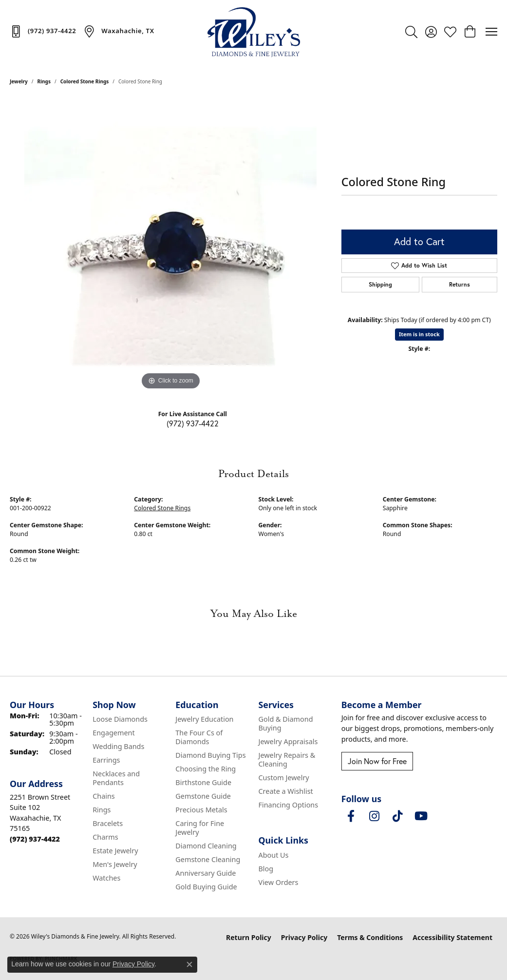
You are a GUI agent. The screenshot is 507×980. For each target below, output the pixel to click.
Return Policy (249, 937)
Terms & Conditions (370, 937)
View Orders (279, 882)
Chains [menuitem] (104, 796)
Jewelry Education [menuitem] (204, 719)
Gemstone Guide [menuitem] (203, 796)
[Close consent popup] (189, 964)
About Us (274, 855)
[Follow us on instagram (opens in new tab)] (375, 816)
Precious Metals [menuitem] (201, 810)
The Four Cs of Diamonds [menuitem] (199, 737)
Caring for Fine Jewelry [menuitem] (200, 828)
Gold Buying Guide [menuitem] (206, 887)
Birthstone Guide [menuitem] (203, 782)
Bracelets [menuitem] (108, 823)
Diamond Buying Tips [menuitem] (210, 755)
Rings (44, 81)
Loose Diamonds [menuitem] (120, 719)
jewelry (19, 81)
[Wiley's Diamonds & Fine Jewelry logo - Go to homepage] (254, 32)
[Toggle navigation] (491, 32)
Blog (266, 869)
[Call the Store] (35, 839)
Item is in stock (419, 334)
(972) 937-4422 (193, 423)
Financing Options (289, 805)
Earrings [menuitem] (106, 760)
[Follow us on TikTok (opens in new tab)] (398, 816)
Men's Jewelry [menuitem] (115, 864)
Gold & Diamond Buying (286, 723)
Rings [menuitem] (102, 810)
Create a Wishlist (286, 791)
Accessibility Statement (452, 937)
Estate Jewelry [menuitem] (115, 851)
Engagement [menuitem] (113, 733)
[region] (170, 246)
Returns (460, 284)
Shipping (380, 284)
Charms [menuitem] (105, 837)
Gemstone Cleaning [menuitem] (208, 859)
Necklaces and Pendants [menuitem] (116, 778)
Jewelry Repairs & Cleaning (287, 759)
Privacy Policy (304, 937)
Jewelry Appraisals (288, 741)
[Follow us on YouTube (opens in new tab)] (421, 816)
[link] (43, 31)
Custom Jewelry (284, 778)
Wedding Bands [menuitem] (118, 746)
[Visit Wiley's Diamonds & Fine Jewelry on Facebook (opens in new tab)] (351, 816)
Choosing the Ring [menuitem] (206, 769)
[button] (411, 32)
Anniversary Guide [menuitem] (206, 873)
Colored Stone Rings (85, 81)
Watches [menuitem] (106, 878)
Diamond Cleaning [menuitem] (206, 846)
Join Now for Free (377, 761)
